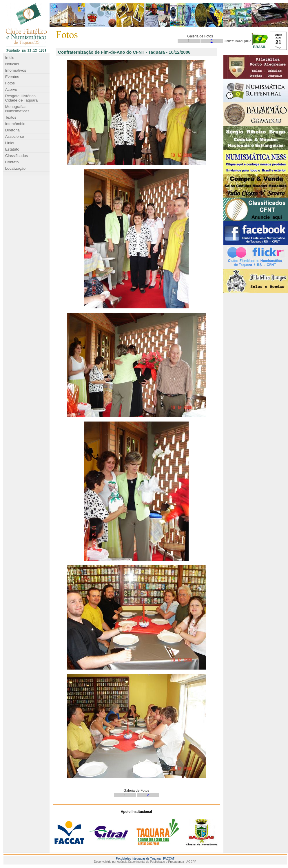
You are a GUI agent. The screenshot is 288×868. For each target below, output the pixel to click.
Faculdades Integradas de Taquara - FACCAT (145, 859)
